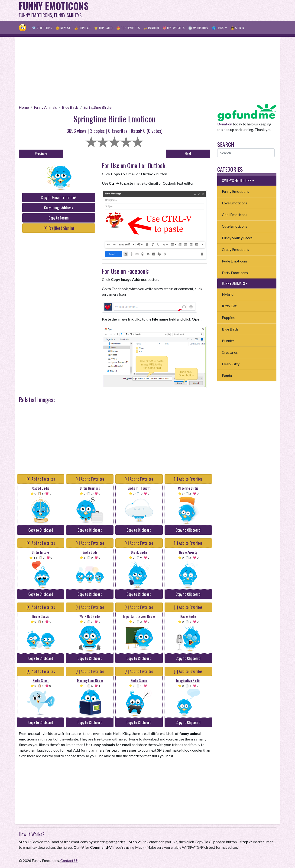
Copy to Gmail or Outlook (59, 197)
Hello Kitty (231, 364)
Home (24, 107)
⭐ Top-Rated (103, 28)
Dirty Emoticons (235, 273)
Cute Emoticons (235, 226)
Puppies (228, 317)
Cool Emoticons (235, 215)
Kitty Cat (229, 306)
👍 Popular (82, 28)
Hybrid (228, 294)
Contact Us (69, 860)
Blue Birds (70, 107)
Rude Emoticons (235, 261)
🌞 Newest (63, 28)
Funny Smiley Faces (237, 238)
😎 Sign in (237, 28)
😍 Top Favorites (128, 28)
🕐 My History (198, 28)
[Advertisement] (192, 10)
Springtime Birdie (97, 107)
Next (188, 154)
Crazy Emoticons (235, 249)
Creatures (230, 352)
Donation (225, 124)
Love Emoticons (235, 203)
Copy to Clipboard (41, 530)
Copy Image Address (59, 208)
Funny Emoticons (235, 191)
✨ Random (151, 28)
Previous (41, 154)
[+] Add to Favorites (41, 479)
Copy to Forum (59, 218)
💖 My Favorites (173, 28)
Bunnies (228, 341)
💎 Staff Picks (42, 28)
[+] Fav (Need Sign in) (59, 228)
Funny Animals (45, 107)
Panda (227, 375)
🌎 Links (218, 28)
